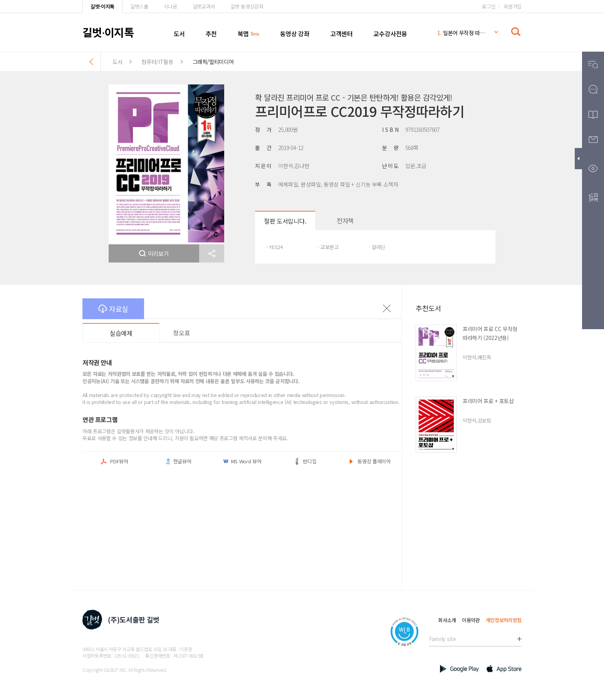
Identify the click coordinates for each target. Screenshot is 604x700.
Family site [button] (442, 639)
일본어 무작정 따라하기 (461, 33)
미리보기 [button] (154, 253)
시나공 (170, 6)
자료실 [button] (113, 309)
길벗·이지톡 (102, 6)
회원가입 (513, 6)
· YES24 (275, 247)
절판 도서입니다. (285, 221)
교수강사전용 (390, 34)
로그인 (489, 6)
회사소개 (447, 620)
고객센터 (341, 34)
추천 (211, 34)
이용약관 (471, 620)
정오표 (181, 333)
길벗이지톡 (108, 32)
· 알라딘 (377, 247)
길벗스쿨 (139, 6)
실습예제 (121, 333)
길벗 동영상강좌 (247, 6)
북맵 (243, 34)
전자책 (345, 220)
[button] (212, 253)
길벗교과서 (204, 6)
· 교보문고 (328, 247)
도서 (179, 34)
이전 (387, 308)
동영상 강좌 (295, 34)
